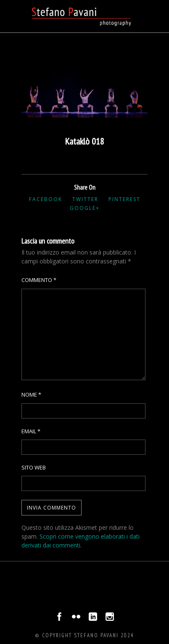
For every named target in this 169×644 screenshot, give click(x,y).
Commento (39, 280)
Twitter (85, 199)
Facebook (46, 199)
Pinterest (124, 199)
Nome (31, 394)
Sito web (34, 467)
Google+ (85, 208)
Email (31, 431)
